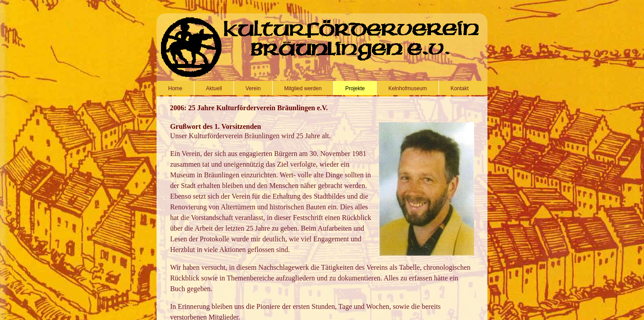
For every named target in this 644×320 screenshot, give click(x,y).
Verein (253, 88)
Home (175, 88)
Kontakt (460, 88)
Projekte (355, 88)
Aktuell (214, 88)
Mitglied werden (303, 88)
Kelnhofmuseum (408, 88)
